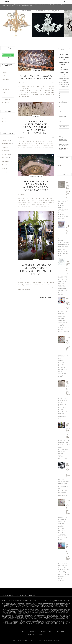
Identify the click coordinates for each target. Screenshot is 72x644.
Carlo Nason (6, 147)
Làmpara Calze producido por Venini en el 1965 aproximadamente (68, 230)
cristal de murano (36, 165)
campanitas (5, 79)
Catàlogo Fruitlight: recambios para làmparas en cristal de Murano (68, 345)
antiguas (36, 114)
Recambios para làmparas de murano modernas (68, 304)
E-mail (11, 632)
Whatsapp (31, 634)
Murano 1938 (6, 154)
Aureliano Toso (7, 144)
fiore (4, 86)
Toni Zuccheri (6, 161)
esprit (4, 83)
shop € (4, 122)
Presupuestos (61, 632)
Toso (4, 165)
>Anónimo (21, 81)
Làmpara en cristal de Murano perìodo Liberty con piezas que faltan (36, 250)
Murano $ (33, 632)
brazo (36, 243)
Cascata (5, 73)
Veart (4, 76)
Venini (4, 172)
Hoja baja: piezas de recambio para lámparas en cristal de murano (68, 389)
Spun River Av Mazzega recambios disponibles (36, 76)
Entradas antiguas (45, 274)
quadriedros (6, 100)
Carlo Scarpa (6, 151)
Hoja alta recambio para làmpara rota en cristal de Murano (68, 470)
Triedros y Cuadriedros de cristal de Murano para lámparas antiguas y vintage (36, 121)
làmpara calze (6, 96)
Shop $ (4, 118)
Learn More (34, 8)
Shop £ (4, 125)
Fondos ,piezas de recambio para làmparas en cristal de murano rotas (36, 172)
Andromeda (6, 140)
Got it (41, 8)
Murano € (21, 632)
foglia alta (5, 89)
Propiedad (42, 634)
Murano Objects (46, 632)
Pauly (60, 166)
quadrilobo (6, 103)
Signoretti (5, 158)
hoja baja (5, 93)
